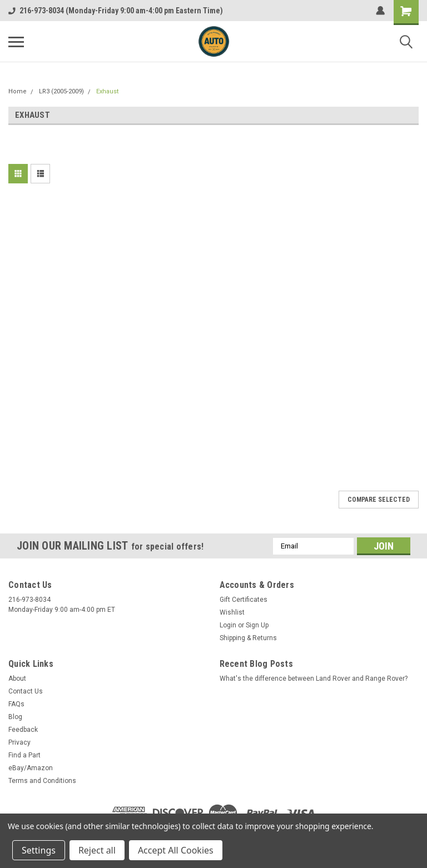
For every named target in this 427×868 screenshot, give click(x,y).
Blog (15, 717)
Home (18, 91)
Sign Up (257, 625)
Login (228, 625)
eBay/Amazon (31, 768)
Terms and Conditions (42, 781)
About (17, 679)
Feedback (23, 730)
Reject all (97, 850)
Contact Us (26, 691)
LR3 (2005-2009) (61, 91)
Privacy (19, 742)
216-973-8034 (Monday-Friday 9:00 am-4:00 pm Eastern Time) (116, 11)
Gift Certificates (244, 600)
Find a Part (24, 755)
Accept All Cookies (176, 850)
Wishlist (232, 612)
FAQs (16, 704)
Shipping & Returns (248, 638)
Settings (39, 850)
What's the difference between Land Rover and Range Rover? (314, 679)
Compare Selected (379, 500)
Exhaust (107, 91)
